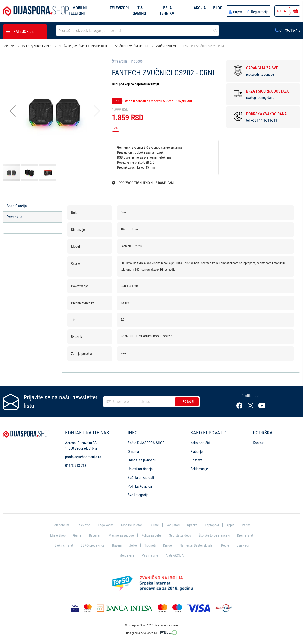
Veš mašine (150, 555)
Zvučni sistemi (166, 46)
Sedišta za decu (180, 534)
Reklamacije (199, 468)
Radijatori (174, 524)
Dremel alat (248, 534)
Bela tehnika (58, 524)
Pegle (227, 545)
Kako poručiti (200, 442)
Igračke (194, 524)
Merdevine (126, 555)
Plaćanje (197, 451)
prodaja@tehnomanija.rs (83, 456)
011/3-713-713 (288, 30)
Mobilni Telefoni (132, 524)
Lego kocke (105, 524)
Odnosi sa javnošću (142, 459)
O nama (133, 451)
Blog (217, 8)
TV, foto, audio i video (37, 46)
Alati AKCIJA (175, 555)
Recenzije (14, 217)
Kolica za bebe (151, 534)
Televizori (119, 8)
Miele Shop (55, 534)
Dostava (196, 459)
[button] (13, 111)
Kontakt (259, 442)
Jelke (133, 545)
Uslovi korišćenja (140, 468)
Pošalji (188, 400)
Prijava (238, 12)
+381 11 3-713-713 (264, 120)
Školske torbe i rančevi (216, 534)
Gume (74, 534)
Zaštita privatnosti (141, 477)
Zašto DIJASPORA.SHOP (146, 442)
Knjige (168, 545)
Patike (249, 524)
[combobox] (137, 31)
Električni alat (62, 545)
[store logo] (36, 11)
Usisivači (245, 545)
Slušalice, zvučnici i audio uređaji (83, 46)
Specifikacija (17, 206)
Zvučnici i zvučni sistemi (131, 46)
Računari (93, 534)
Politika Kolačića (140, 485)
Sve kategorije (138, 494)
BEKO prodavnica (91, 545)
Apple (233, 524)
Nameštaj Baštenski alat (198, 545)
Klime (155, 524)
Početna (8, 46)
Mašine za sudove (120, 534)
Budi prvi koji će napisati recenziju (135, 84)
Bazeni (116, 545)
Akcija (199, 8)
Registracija (260, 12)
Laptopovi (214, 524)
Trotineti (150, 545)
